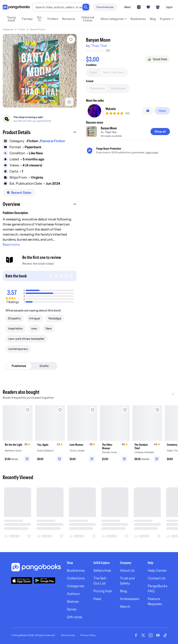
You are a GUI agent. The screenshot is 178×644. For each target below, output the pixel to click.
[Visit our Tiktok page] (165, 635)
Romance (69, 19)
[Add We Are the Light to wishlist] (28, 410)
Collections (76, 578)
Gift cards (74, 617)
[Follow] (162, 111)
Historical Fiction (88, 19)
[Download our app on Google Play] (45, 580)
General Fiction (38, 29)
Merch (125, 607)
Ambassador (130, 599)
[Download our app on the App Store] (22, 581)
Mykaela (111, 109)
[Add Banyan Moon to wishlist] (71, 39)
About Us (127, 570)
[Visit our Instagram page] (151, 635)
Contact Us (157, 578)
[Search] (86, 7)
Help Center (157, 570)
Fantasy (27, 19)
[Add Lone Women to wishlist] (93, 410)
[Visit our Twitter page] (143, 635)
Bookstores (138, 19)
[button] (40, 133)
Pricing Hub (103, 591)
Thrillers (53, 19)
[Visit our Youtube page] (158, 635)
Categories (8, 29)
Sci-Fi (40, 19)
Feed (97, 599)
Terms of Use (68, 635)
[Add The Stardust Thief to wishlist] (157, 410)
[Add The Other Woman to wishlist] (125, 410)
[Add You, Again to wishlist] (60, 410)
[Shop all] (160, 132)
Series (72, 609)
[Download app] (105, 7)
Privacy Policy (88, 635)
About (127, 7)
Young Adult (11, 19)
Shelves (73, 602)
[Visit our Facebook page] (136, 635)
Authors (73, 594)
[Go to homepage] (16, 7)
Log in (169, 7)
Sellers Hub (102, 570)
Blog (153, 19)
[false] (148, 111)
